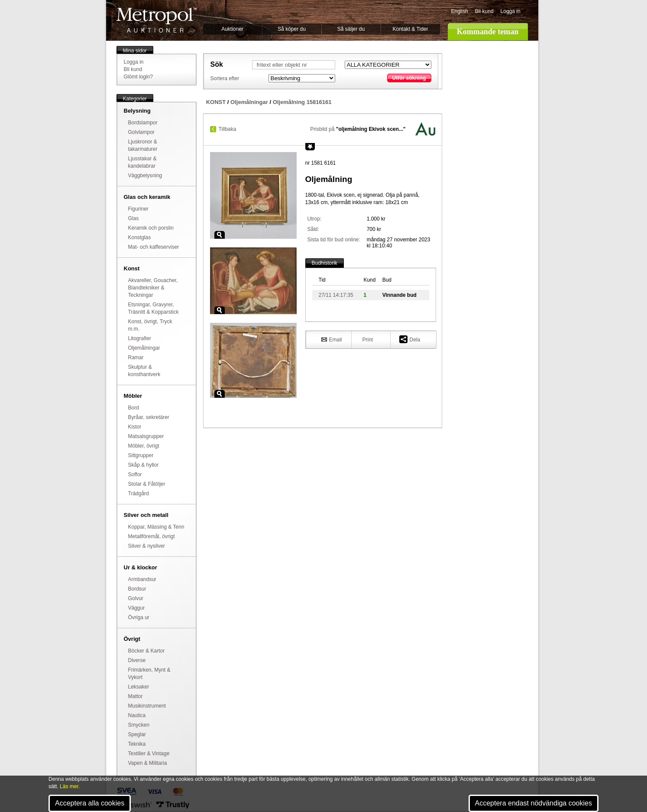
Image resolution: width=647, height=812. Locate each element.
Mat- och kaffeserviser (154, 247)
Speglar (137, 734)
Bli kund (484, 11)
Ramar (136, 357)
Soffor (135, 474)
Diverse (137, 660)
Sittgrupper (141, 455)
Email (332, 339)
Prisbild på (358, 129)
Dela (410, 339)
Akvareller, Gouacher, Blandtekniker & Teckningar (153, 288)
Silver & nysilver (147, 546)
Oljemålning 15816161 (302, 102)
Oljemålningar (144, 348)
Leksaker (139, 687)
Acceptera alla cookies (90, 803)
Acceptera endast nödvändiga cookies (534, 803)
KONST (216, 102)
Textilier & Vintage (149, 754)
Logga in (511, 11)
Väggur (137, 608)
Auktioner (232, 29)
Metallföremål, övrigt (152, 536)
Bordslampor (143, 123)
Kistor (135, 427)
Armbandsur (142, 579)
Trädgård (139, 494)
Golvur (136, 598)
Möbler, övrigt (144, 446)
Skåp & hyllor (144, 465)
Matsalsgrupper (146, 436)
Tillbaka (228, 129)
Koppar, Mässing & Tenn (156, 527)
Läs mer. (70, 786)
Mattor (136, 696)
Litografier (140, 338)
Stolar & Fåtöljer (147, 484)
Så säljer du (351, 29)
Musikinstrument (147, 706)
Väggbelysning (145, 175)
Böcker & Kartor (147, 651)
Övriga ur (139, 617)
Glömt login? (138, 77)
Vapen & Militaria (148, 763)
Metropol (157, 20)
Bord (134, 408)
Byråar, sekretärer (149, 417)
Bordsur (137, 589)
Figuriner (138, 209)
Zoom (220, 235)
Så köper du (292, 29)
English (460, 11)
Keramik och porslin (151, 228)
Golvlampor (141, 132)
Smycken (139, 725)
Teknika (137, 744)
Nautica (137, 715)
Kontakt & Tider (410, 29)
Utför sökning (409, 78)
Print (368, 340)
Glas (134, 218)
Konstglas (140, 237)
